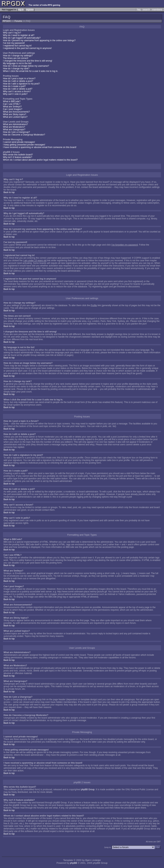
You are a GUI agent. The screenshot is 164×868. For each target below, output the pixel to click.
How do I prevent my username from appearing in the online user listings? (39, 40)
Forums (18, 21)
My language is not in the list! (17, 63)
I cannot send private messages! (19, 142)
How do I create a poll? (14, 86)
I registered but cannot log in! (17, 46)
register (30, 10)
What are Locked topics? (15, 117)
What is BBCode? (12, 101)
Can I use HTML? (12, 104)
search (146, 10)
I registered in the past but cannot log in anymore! (27, 48)
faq (139, 10)
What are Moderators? (14, 127)
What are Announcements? (16, 112)
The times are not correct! (16, 58)
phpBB (73, 863)
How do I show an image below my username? (26, 66)
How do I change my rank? (16, 69)
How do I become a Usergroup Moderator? (24, 135)
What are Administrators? (15, 124)
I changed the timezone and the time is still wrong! (28, 61)
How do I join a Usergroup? (16, 132)
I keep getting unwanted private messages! (24, 145)
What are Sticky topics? (15, 114)
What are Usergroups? (14, 130)
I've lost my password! (14, 43)
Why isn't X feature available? (18, 157)
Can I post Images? (13, 109)
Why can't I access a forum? (17, 91)
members (157, 10)
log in (21, 10)
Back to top (9, 192)
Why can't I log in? (12, 33)
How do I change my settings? (18, 56)
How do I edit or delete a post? (18, 81)
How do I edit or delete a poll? (18, 89)
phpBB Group (88, 789)
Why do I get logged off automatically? (22, 38)
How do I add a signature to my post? (21, 84)
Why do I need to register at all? (19, 35)
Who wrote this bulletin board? (18, 155)
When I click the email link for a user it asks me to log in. (31, 71)
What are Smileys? (12, 107)
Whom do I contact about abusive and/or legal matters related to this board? (40, 160)
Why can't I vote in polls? (15, 94)
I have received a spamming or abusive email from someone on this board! (40, 147)
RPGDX (7, 21)
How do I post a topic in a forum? (19, 79)
